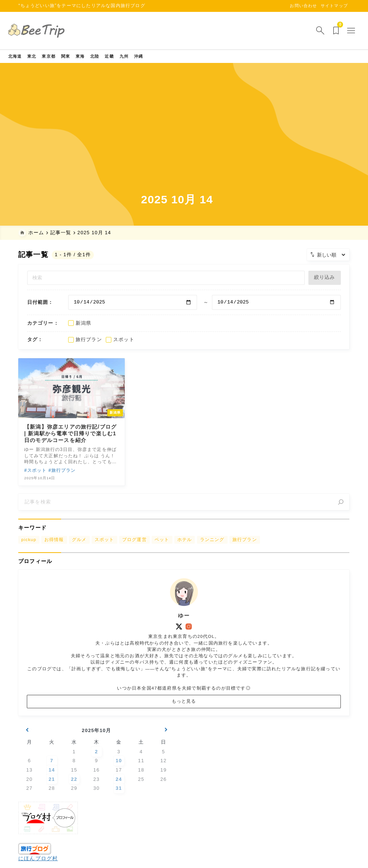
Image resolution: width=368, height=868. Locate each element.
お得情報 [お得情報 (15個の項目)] (54, 547)
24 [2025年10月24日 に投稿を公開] (119, 795)
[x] (179, 638)
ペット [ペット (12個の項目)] (162, 547)
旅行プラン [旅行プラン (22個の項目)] (245, 547)
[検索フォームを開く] (310, 31)
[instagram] (189, 638)
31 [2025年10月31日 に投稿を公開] (119, 804)
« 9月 (27, 747)
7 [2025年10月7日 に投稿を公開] (52, 777)
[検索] (341, 508)
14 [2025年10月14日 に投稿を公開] (52, 786)
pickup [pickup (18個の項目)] (29, 547)
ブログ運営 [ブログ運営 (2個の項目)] (134, 547)
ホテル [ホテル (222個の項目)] (185, 547)
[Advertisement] (184, 136)
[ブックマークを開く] (326, 31)
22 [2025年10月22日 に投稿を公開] (74, 795)
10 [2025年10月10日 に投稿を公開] (119, 777)
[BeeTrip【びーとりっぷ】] (49, 31)
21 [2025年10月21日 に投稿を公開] (52, 795)
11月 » (166, 747)
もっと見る (184, 712)
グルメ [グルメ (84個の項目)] (79, 547)
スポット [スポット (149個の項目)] (104, 547)
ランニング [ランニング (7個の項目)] (212, 547)
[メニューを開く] (342, 31)
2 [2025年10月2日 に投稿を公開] (96, 767)
